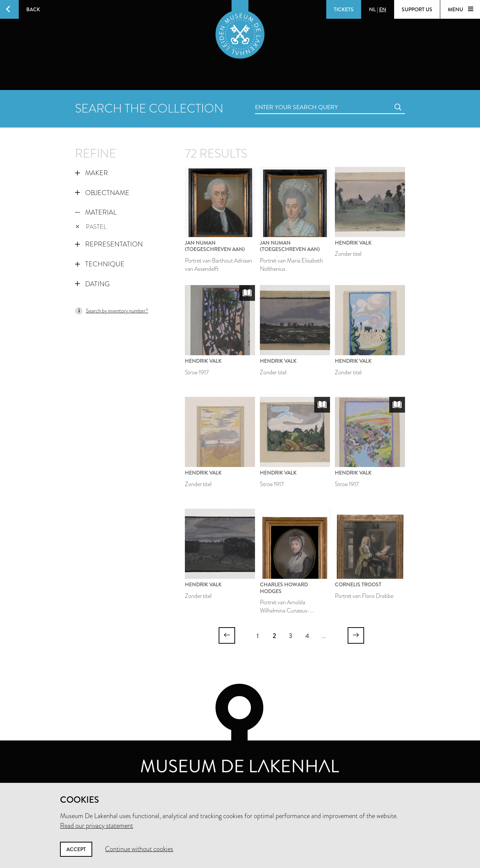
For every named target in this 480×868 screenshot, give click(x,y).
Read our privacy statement (97, 826)
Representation (109, 244)
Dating (92, 284)
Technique (100, 264)
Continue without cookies (139, 849)
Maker (91, 173)
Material (96, 212)
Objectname (102, 193)
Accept (76, 849)
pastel (91, 227)
